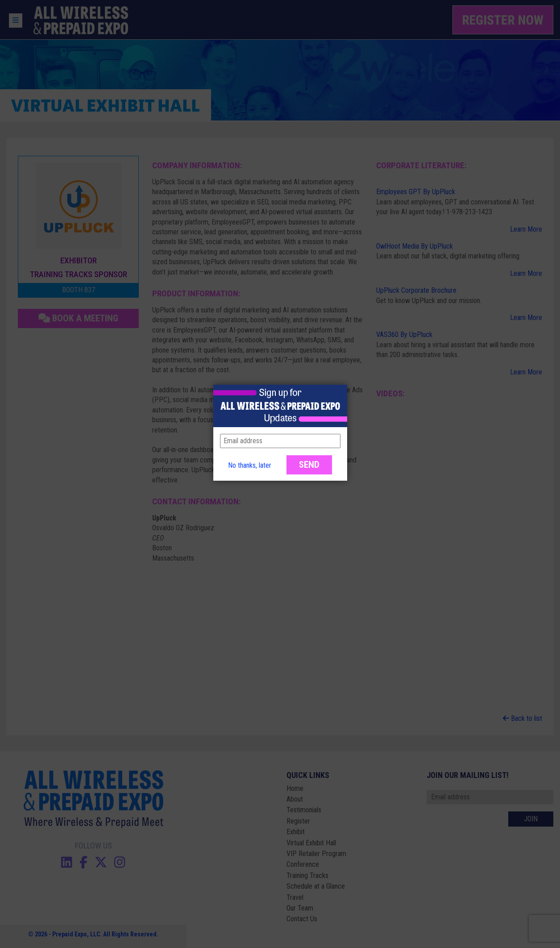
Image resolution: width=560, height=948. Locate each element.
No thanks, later (250, 465)
